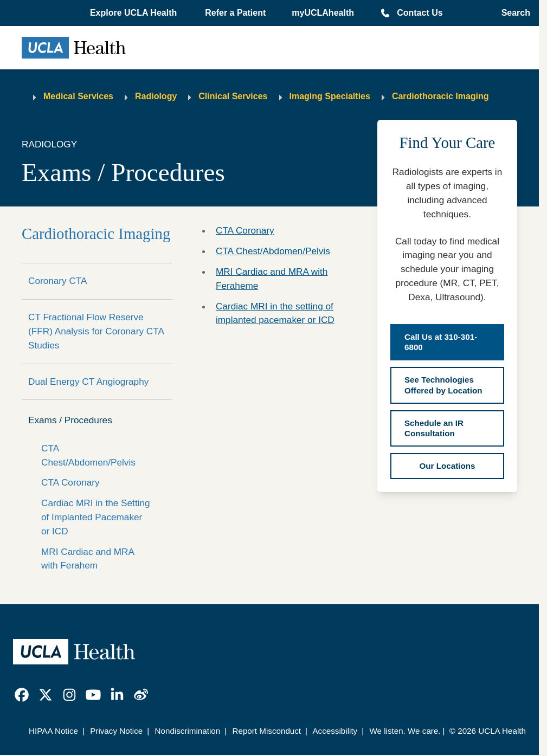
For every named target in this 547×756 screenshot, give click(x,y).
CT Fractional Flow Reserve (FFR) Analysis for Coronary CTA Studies (96, 331)
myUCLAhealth (323, 13)
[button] (134, 13)
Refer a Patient (235, 13)
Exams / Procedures (70, 420)
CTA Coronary (70, 482)
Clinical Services (233, 96)
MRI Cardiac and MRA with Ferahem (88, 559)
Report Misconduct (266, 731)
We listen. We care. (405, 731)
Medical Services (78, 96)
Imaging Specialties (330, 96)
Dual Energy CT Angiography (88, 382)
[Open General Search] (513, 13)
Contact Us (420, 13)
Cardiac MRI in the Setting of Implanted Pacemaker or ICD (96, 517)
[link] (22, 695)
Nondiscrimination (188, 731)
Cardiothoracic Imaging (440, 96)
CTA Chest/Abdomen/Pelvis (88, 455)
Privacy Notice (116, 731)
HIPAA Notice (53, 731)
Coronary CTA (58, 281)
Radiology (156, 96)
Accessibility (335, 731)
